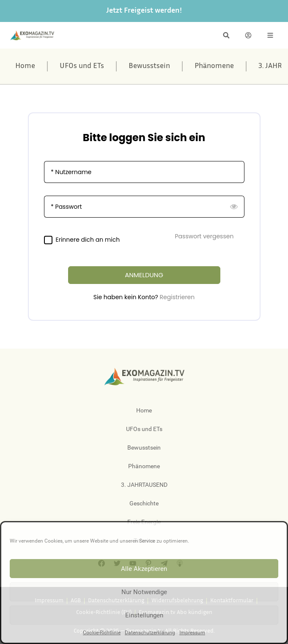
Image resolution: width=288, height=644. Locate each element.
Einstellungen (144, 615)
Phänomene (214, 66)
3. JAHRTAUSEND (144, 485)
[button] (226, 35)
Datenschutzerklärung (150, 633)
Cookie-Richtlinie (102, 633)
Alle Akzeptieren (144, 569)
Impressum (192, 633)
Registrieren (177, 297)
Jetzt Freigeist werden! (144, 11)
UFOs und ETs (82, 66)
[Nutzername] (144, 172)
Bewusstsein (149, 66)
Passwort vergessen (204, 236)
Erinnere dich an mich (88, 240)
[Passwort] (144, 207)
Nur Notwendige (144, 592)
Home (25, 66)
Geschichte (144, 503)
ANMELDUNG (144, 275)
